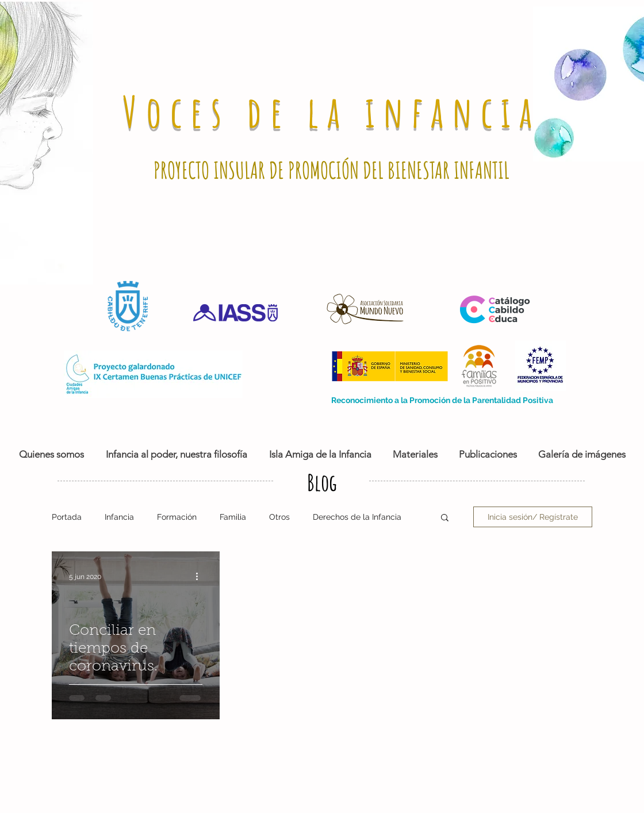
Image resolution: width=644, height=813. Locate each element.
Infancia (119, 517)
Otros (279, 517)
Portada (67, 517)
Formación (177, 517)
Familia (233, 517)
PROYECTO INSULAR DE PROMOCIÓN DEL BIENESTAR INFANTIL (331, 170)
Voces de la (244, 111)
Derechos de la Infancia (357, 517)
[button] (445, 518)
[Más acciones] (201, 577)
